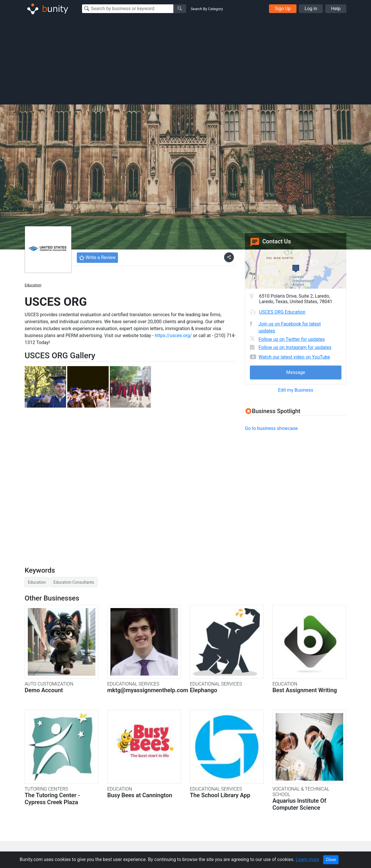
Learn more (307, 859)
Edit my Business (295, 390)
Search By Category (207, 9)
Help (336, 9)
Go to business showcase (271, 428)
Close (331, 860)
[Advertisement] (185, 60)
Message (295, 372)
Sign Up (283, 9)
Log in (311, 9)
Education (33, 285)
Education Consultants (74, 582)
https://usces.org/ (173, 336)
